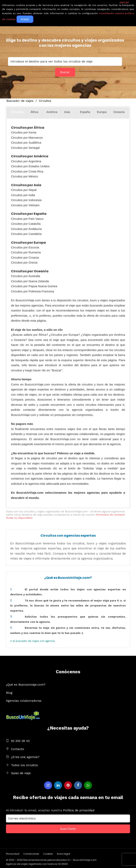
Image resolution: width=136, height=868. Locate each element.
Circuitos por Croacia (25, 257)
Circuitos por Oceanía (30, 271)
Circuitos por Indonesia (26, 200)
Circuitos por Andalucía (26, 229)
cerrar (124, 2)
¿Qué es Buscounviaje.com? (26, 685)
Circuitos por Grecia (24, 262)
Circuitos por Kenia (24, 132)
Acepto (25, 19)
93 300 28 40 (20, 741)
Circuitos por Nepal (24, 190)
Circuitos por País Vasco (27, 219)
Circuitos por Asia (26, 185)
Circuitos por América (30, 156)
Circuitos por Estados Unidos (30, 166)
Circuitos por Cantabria (26, 234)
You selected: (65, 61)
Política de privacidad (79, 810)
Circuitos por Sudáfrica (26, 143)
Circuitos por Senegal (25, 148)
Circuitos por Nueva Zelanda (30, 281)
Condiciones (31, 854)
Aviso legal (64, 854)
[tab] (17, 113)
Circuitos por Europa (28, 243)
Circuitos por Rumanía (26, 252)
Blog (9, 693)
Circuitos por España (29, 214)
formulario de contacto (110, 515)
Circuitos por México (25, 176)
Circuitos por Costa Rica (27, 171)
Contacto (18, 749)
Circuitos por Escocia (25, 247)
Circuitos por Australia (26, 276)
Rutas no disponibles (19, 518)
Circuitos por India (23, 195)
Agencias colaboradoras (24, 701)
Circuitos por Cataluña (26, 224)
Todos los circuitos (24, 765)
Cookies (48, 854)
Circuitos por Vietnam (25, 205)
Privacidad (13, 854)
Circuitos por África (28, 128)
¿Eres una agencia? (25, 757)
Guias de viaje (21, 773)
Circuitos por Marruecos (27, 138)
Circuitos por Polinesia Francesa (33, 291)
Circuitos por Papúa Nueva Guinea (34, 286)
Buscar (65, 72)
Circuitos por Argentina (26, 161)
